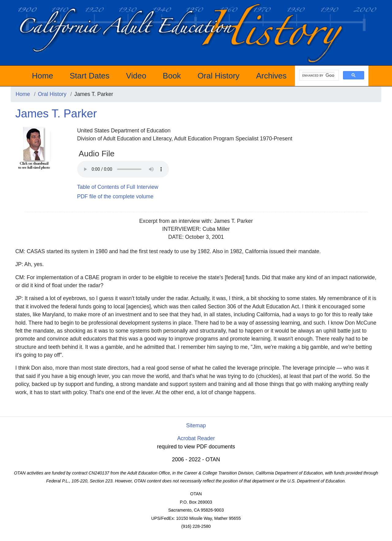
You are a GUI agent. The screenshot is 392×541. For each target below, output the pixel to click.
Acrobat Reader (196, 438)
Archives (271, 76)
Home (42, 76)
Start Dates (90, 76)
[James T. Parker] (34, 148)
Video (136, 76)
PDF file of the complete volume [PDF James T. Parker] (115, 196)
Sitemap (196, 425)
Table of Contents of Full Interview (118, 187)
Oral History (219, 76)
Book (172, 76)
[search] (318, 75)
